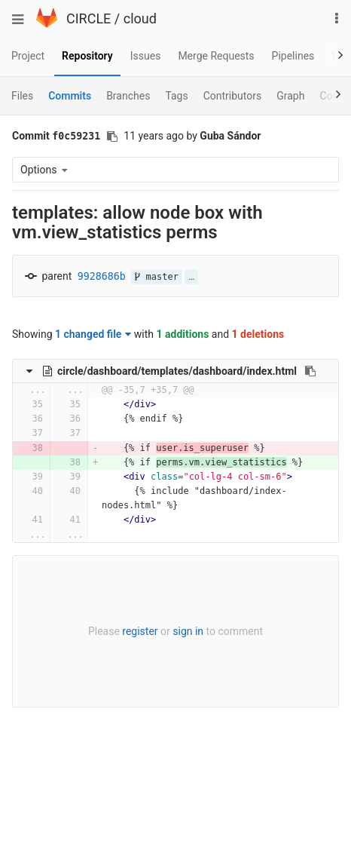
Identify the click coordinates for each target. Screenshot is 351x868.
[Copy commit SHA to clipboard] (112, 136)
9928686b (102, 276)
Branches (128, 96)
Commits (70, 96)
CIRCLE (89, 18)
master (157, 277)
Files (22, 96)
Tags (176, 96)
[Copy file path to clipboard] (310, 371)
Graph (290, 96)
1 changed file (93, 334)
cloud (140, 18)
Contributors (233, 96)
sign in (188, 631)
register (140, 631)
